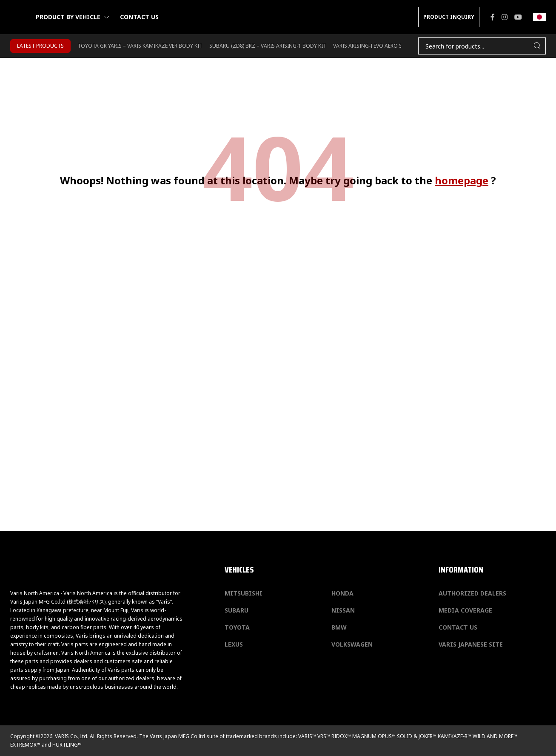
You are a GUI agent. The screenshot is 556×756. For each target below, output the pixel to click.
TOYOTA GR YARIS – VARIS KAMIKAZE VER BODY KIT (140, 46)
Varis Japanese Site (471, 644)
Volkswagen (352, 644)
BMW (339, 627)
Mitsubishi (244, 593)
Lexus (234, 644)
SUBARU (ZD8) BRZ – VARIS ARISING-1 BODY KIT (268, 46)
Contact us (139, 17)
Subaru (237, 610)
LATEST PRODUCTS (40, 46)
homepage (462, 180)
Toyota (237, 627)
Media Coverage (465, 610)
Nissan (343, 610)
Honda (342, 593)
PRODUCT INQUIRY (449, 17)
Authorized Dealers (472, 593)
